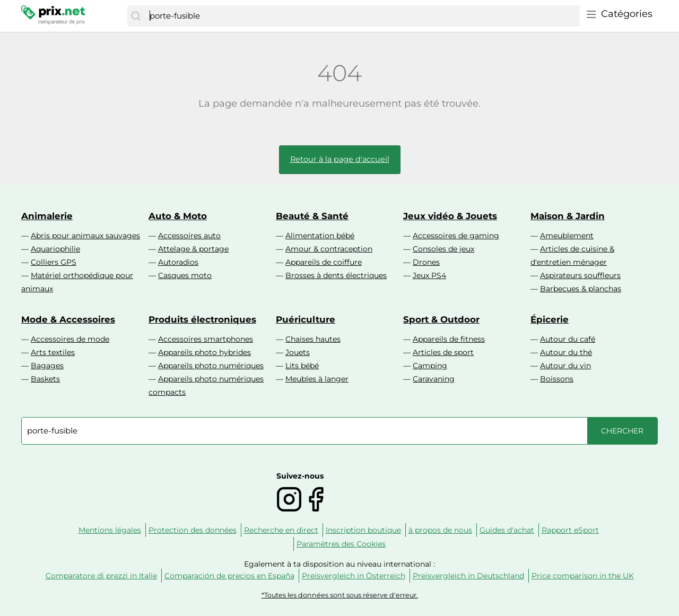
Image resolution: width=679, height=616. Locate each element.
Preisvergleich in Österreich (354, 576)
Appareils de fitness (449, 339)
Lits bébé (302, 366)
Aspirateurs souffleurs (580, 275)
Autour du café (568, 339)
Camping (430, 366)
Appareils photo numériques (211, 366)
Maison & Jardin (568, 216)
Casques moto (185, 275)
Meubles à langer (317, 379)
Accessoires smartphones (206, 339)
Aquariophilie (55, 249)
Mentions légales (110, 530)
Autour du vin (565, 366)
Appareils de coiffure (324, 262)
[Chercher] (136, 16)
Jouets (298, 352)
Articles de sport (443, 352)
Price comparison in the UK (583, 576)
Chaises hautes (313, 339)
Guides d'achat (507, 530)
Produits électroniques (202, 319)
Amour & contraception (329, 249)
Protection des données (193, 530)
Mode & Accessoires (68, 319)
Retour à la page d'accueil (340, 159)
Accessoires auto (189, 236)
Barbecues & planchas (581, 289)
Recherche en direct (281, 530)
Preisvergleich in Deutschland (468, 576)
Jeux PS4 (429, 275)
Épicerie (550, 319)
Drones (426, 262)
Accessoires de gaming (456, 236)
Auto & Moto (178, 216)
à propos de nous (440, 530)
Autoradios (178, 262)
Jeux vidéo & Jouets (450, 216)
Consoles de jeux (443, 249)
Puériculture (306, 319)
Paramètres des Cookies (341, 544)
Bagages (47, 366)
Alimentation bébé (320, 236)
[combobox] (362, 16)
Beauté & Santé (312, 216)
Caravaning (434, 379)
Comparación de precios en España (229, 576)
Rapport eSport (570, 530)
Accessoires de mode (70, 339)
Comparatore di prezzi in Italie (101, 576)
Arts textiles (53, 352)
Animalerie (47, 216)
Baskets (45, 379)
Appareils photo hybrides (204, 352)
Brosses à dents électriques (336, 275)
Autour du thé (566, 352)
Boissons (557, 379)
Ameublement (567, 236)
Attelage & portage (193, 249)
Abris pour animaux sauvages (85, 236)
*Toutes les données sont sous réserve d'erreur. (340, 595)
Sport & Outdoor (441, 319)
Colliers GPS (54, 262)
